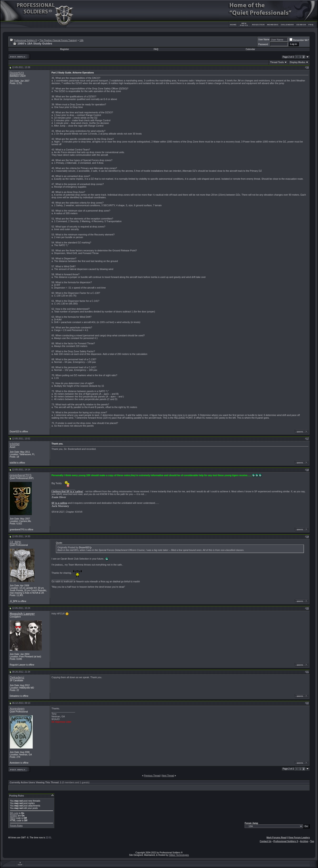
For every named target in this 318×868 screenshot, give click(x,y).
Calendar (250, 49)
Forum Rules (16, 826)
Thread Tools (277, 62)
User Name (264, 39)
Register (65, 49)
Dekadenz (17, 677)
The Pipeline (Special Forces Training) (58, 40)
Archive (304, 841)
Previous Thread (152, 776)
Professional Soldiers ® (25, 40)
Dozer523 (17, 73)
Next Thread (168, 776)
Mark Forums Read (276, 838)
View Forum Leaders (299, 838)
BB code (14, 813)
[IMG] (13, 818)
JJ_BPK (15, 542)
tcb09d (15, 444)
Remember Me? (299, 40)
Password (263, 44)
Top (312, 841)
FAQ (156, 49)
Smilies (13, 816)
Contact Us (266, 841)
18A (82, 40)
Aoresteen (17, 709)
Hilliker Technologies (179, 855)
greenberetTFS (21, 475)
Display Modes (297, 62)
